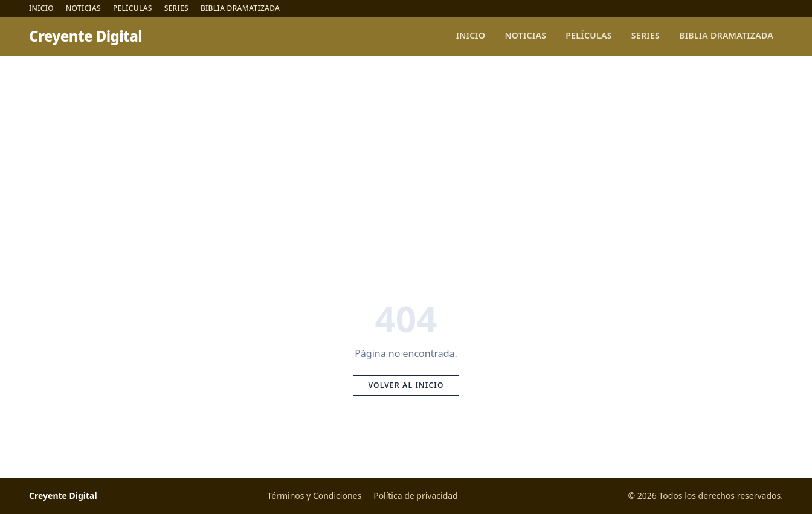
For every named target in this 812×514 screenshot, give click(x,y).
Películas (133, 8)
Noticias (83, 8)
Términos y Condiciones (314, 496)
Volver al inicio (406, 385)
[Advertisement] (406, 147)
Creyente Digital (85, 36)
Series (176, 8)
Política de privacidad (416, 496)
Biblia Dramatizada (240, 8)
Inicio (41, 8)
